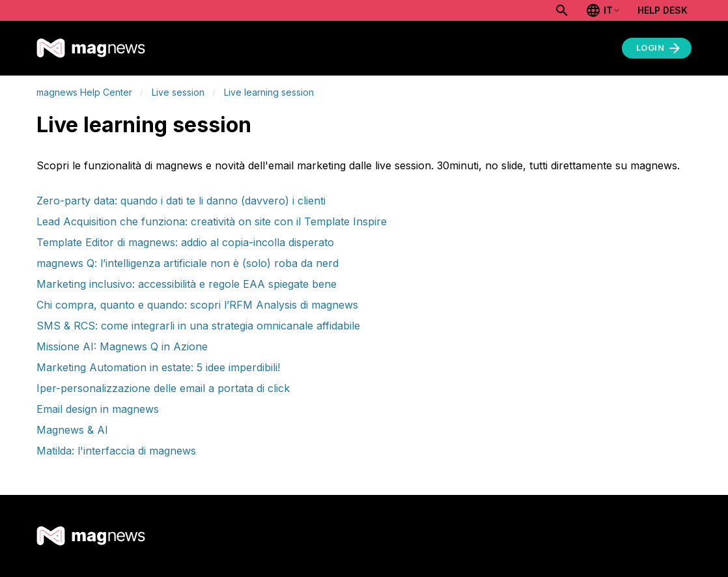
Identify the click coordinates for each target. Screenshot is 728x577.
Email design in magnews (98, 409)
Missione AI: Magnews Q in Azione (122, 346)
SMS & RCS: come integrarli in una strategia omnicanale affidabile (198, 326)
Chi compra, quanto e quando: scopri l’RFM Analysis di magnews (197, 305)
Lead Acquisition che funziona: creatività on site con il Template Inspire (212, 221)
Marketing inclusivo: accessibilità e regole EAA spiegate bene (187, 284)
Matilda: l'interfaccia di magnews (116, 451)
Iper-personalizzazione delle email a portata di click (163, 388)
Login (660, 48)
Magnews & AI (72, 430)
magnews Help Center (84, 92)
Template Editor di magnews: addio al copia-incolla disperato (185, 242)
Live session (178, 92)
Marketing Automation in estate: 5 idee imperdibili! (158, 367)
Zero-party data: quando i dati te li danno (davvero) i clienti (181, 201)
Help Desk (663, 10)
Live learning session (269, 92)
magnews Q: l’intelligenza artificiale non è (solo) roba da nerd (188, 263)
